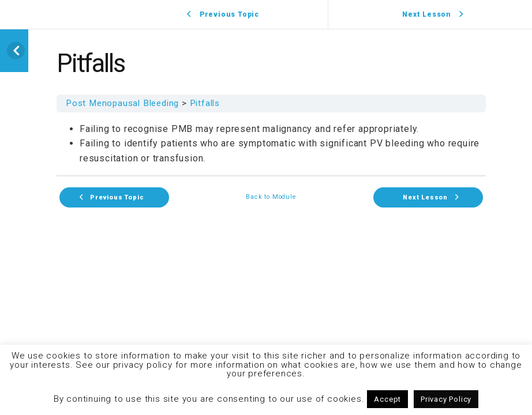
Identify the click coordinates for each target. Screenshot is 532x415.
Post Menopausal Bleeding (122, 103)
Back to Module (271, 197)
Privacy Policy (446, 399)
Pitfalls (205, 103)
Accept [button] (387, 399)
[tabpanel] (271, 144)
